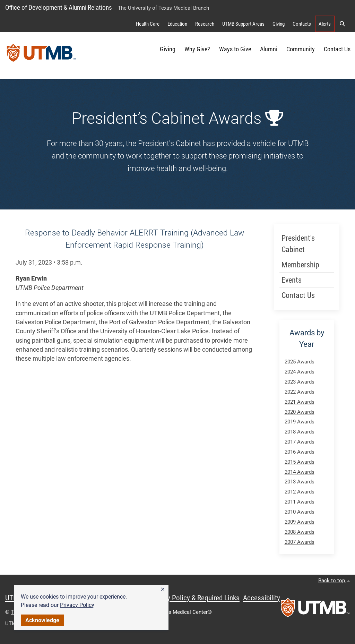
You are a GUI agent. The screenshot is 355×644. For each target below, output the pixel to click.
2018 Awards (300, 432)
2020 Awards (300, 412)
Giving (279, 24)
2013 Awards (300, 482)
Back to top (334, 581)
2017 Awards (300, 442)
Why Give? (197, 49)
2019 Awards (300, 422)
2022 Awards (300, 392)
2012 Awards (300, 492)
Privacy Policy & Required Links (194, 598)
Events (292, 280)
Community (301, 49)
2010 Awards (300, 512)
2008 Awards (300, 532)
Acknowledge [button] (42, 620)
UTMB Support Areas (243, 24)
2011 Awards (300, 502)
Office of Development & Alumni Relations (59, 7)
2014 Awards (300, 472)
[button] (163, 590)
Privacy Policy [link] (77, 605)
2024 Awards (300, 372)
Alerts (325, 24)
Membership (300, 265)
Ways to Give (235, 49)
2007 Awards (300, 542)
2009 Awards (300, 522)
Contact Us (337, 49)
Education (177, 24)
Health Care (148, 24)
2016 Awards (300, 452)
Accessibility (262, 598)
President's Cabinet (298, 244)
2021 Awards (300, 402)
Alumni (269, 49)
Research (205, 24)
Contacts (302, 24)
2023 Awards (300, 382)
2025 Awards (300, 362)
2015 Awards (300, 462)
